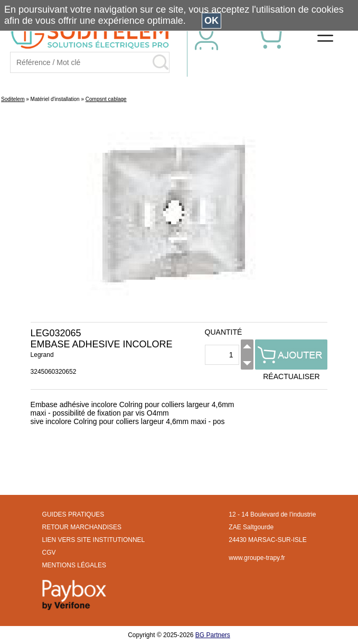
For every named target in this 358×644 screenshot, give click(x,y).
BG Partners (213, 635)
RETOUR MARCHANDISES (82, 527)
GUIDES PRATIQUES (73, 514)
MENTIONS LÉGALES (74, 565)
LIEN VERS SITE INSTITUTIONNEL (94, 540)
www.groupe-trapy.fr (257, 558)
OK (211, 21)
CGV (49, 553)
